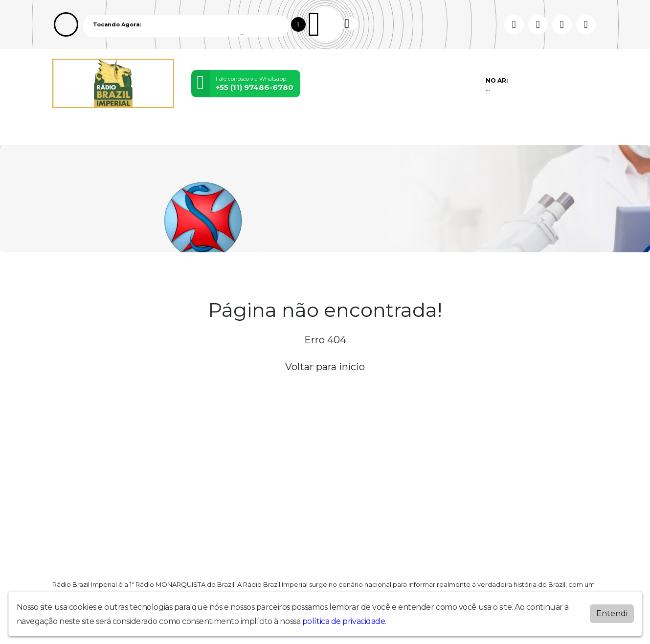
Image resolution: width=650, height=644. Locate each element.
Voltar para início (325, 367)
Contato (326, 131)
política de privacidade (344, 621)
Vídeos (159, 131)
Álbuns (290, 131)
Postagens (249, 131)
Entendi (612, 613)
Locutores (200, 131)
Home (67, 131)
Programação (112, 131)
